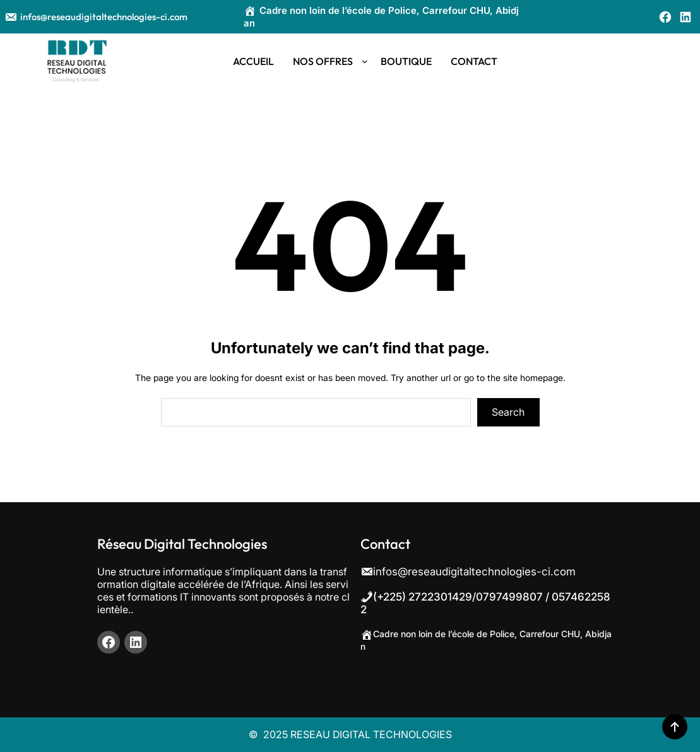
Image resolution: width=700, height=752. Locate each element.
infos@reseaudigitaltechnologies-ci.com (96, 17)
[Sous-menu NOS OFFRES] (365, 61)
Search (508, 412)
